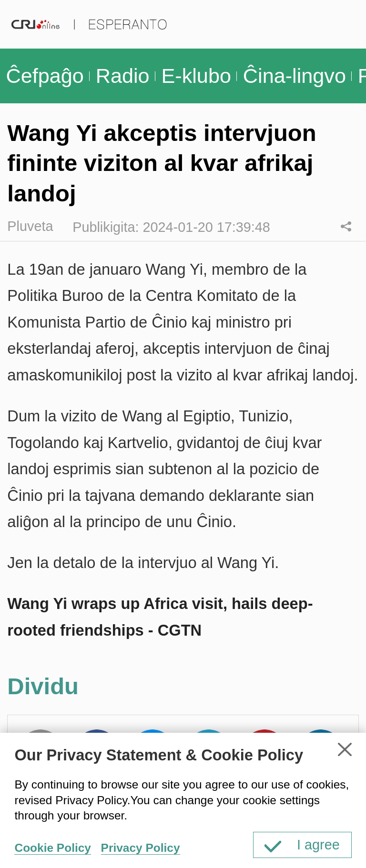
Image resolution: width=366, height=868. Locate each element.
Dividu (346, 226)
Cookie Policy (52, 848)
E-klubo (196, 76)
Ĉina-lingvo (295, 76)
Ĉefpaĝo (45, 76)
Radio (123, 76)
